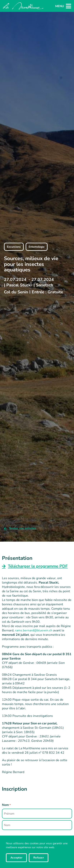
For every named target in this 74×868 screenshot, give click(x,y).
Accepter (16, 858)
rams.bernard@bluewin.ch (34, 630)
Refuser (39, 858)
